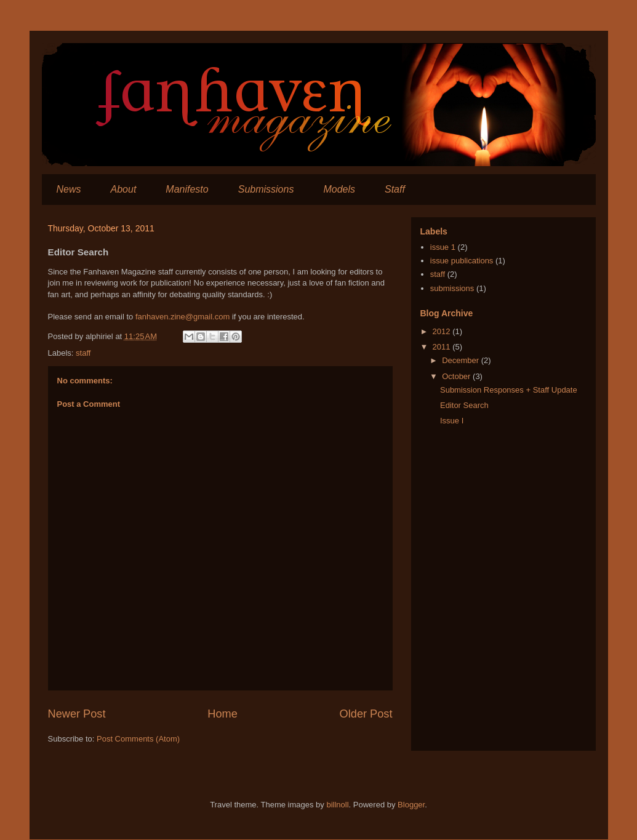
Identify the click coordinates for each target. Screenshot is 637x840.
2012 (443, 331)
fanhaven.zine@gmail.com (182, 317)
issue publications (462, 261)
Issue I (452, 421)
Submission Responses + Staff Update (509, 390)
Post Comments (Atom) (138, 739)
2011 (443, 347)
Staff (395, 189)
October (457, 376)
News (69, 189)
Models (339, 189)
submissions (452, 288)
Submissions (266, 189)
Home (222, 714)
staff (83, 353)
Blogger (411, 805)
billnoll (337, 805)
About (124, 189)
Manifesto (187, 189)
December (462, 360)
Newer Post (77, 714)
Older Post (366, 714)
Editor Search (464, 405)
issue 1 (443, 247)
